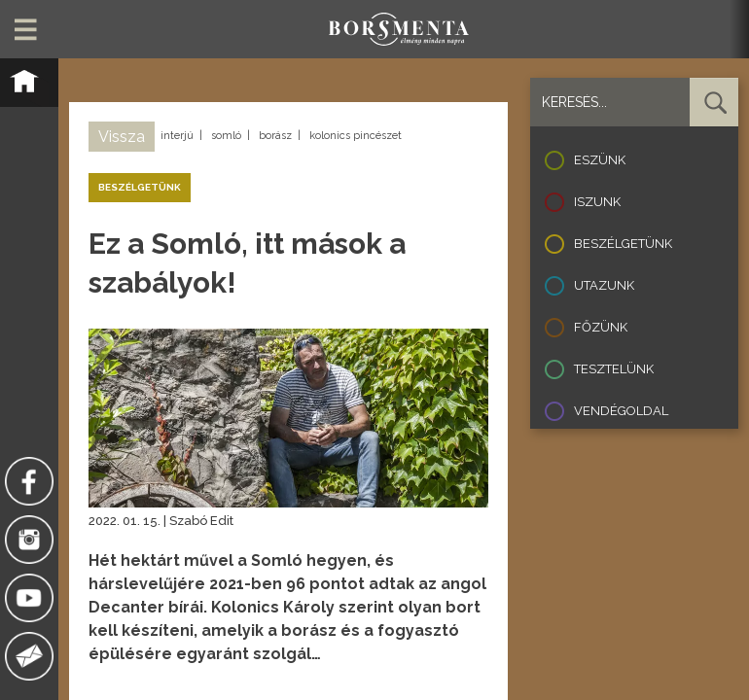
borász (275, 136)
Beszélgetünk (623, 244)
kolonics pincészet (356, 136)
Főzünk (601, 327)
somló (226, 136)
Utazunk (604, 285)
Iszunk (597, 202)
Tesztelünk (614, 369)
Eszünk (600, 160)
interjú (177, 136)
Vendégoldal (621, 411)
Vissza (122, 137)
